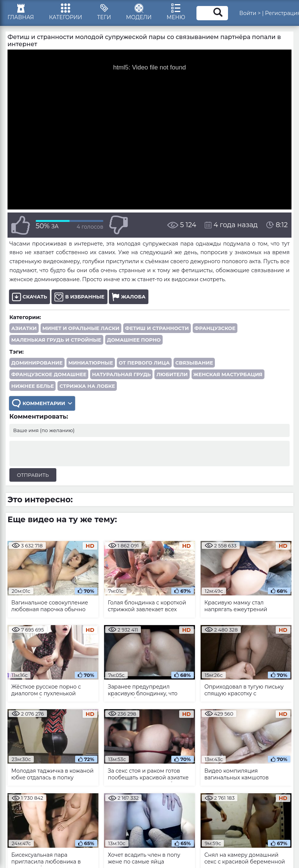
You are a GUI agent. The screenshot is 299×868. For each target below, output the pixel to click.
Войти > (250, 13)
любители (172, 374)
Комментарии (42, 403)
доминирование (37, 363)
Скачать (29, 297)
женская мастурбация (228, 374)
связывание (194, 363)
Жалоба (129, 297)
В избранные (79, 297)
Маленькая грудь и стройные (56, 340)
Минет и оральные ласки (81, 328)
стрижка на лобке (87, 386)
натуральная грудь (121, 374)
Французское (215, 328)
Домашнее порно (134, 340)
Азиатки (24, 328)
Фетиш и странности (157, 328)
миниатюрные (91, 363)
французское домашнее (49, 374)
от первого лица (144, 363)
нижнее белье (32, 386)
